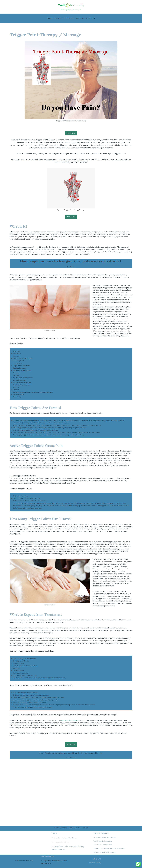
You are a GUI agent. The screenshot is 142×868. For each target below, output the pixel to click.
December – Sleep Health (104, 845)
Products (59, 18)
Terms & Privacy (94, 863)
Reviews (80, 18)
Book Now (71, 217)
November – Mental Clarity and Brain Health (111, 848)
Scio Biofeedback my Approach (106, 837)
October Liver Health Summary (106, 852)
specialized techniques (75, 774)
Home (50, 18)
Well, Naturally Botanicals (104, 841)
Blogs (71, 828)
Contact (91, 18)
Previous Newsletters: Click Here (65, 838)
